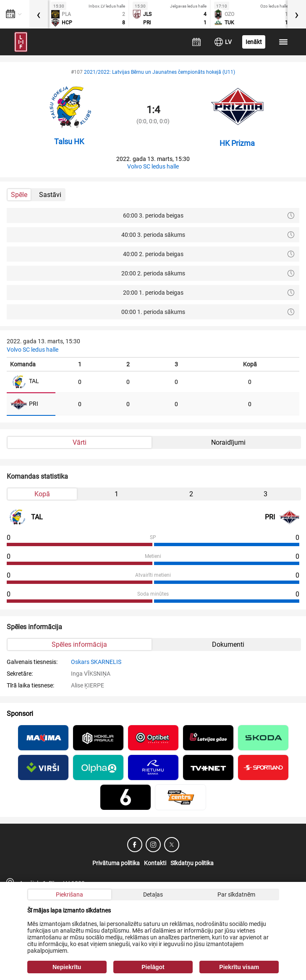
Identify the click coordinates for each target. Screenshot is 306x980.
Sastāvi (50, 195)
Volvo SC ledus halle (153, 166)
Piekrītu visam (239, 967)
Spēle (19, 195)
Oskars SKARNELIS (96, 662)
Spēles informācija (79, 644)
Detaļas (153, 894)
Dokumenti (228, 644)
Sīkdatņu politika (192, 863)
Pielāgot (153, 967)
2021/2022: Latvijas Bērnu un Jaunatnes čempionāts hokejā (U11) (160, 72)
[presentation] (39, 14)
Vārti (80, 442)
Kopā (42, 494)
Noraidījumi (228, 442)
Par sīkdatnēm (236, 894)
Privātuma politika (116, 863)
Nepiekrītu (67, 967)
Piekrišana (69, 894)
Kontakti (155, 863)
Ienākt (254, 42)
